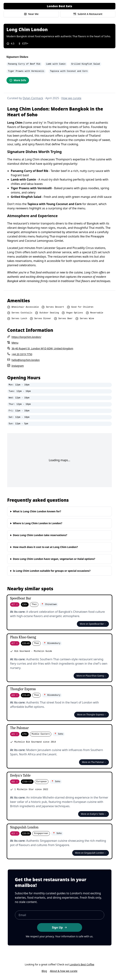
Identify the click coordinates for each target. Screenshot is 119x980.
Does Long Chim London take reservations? (40, 535)
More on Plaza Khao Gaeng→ (91, 676)
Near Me (31, 14)
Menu (15, 343)
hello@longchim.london (26, 360)
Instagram (18, 366)
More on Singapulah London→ (91, 853)
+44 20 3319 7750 (22, 354)
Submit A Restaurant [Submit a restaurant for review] (88, 14)
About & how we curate (64, 971)
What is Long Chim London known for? (37, 511)
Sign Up (59, 927)
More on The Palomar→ (94, 762)
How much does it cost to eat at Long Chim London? (45, 547)
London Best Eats (59, 6)
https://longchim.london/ (26, 337)
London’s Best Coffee (82, 964)
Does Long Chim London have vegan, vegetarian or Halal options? (54, 559)
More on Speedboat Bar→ (93, 624)
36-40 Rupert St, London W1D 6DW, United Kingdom (42, 348)
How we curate (71, 98)
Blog (44, 971)
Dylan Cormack (33, 98)
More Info (18, 80)
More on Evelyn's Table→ (94, 814)
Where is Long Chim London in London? (38, 523)
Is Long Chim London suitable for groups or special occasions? (52, 571)
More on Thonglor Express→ (92, 715)
